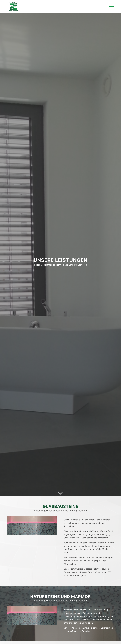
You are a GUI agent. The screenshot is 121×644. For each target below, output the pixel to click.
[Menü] (110, 6)
